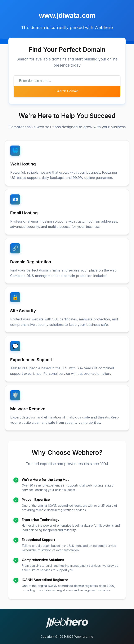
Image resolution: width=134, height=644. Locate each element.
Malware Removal (28, 409)
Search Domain (67, 91)
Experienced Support (31, 360)
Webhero (104, 28)
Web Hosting (23, 164)
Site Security (23, 311)
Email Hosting (24, 213)
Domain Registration (31, 262)
